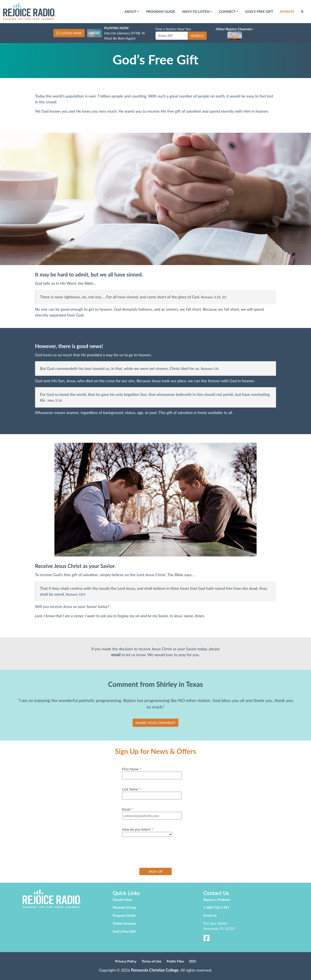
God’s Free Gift (259, 11)
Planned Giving (124, 907)
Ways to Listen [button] (196, 11)
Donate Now (123, 899)
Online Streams (125, 923)
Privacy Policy (126, 961)
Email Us (210, 915)
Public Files (175, 961)
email (116, 655)
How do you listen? (138, 829)
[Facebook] (206, 939)
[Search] (302, 11)
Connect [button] (227, 11)
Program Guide (161, 11)
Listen (71, 33)
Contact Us (216, 893)
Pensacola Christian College (155, 970)
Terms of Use (152, 961)
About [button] (130, 11)
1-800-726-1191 (216, 907)
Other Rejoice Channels (235, 29)
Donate (287, 11)
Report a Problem (217, 899)
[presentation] (155, 852)
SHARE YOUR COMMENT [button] (155, 723)
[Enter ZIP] (172, 36)
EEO (193, 961)
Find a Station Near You (173, 29)
